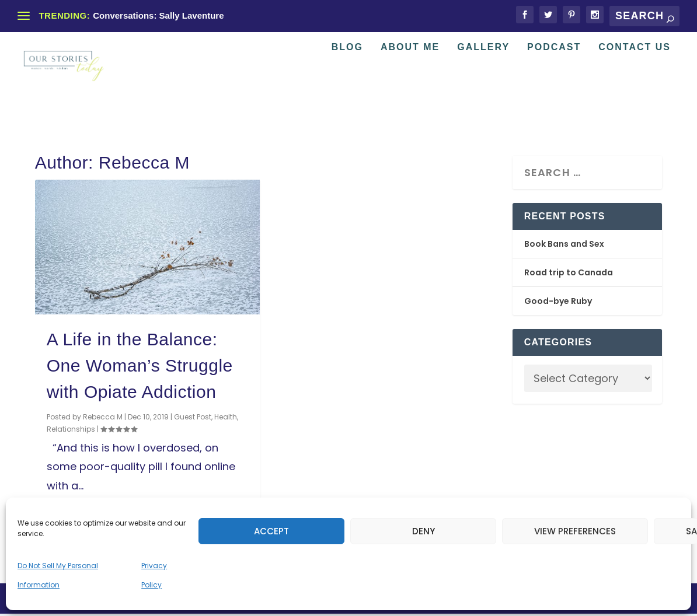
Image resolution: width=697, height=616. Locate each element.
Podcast (554, 83)
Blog (347, 83)
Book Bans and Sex (564, 246)
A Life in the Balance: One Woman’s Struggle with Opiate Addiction (140, 367)
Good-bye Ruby (558, 303)
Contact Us (635, 83)
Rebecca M (103, 419)
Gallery (483, 83)
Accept (271, 531)
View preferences (575, 531)
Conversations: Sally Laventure (158, 15)
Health (226, 419)
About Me (410, 83)
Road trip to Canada (569, 274)
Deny (424, 531)
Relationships (71, 431)
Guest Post (193, 419)
